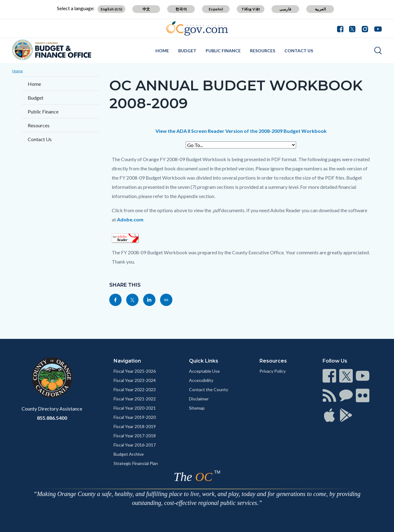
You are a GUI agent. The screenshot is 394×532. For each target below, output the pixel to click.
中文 (146, 9)
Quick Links (204, 361)
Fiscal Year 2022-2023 (135, 389)
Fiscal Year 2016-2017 (135, 445)
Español (216, 9)
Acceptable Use (204, 371)
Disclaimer (199, 399)
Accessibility (201, 380)
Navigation (127, 361)
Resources (263, 51)
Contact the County (209, 389)
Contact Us (299, 51)
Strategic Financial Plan (136, 463)
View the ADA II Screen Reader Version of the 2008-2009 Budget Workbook (241, 131)
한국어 (181, 9)
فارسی (285, 9)
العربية (320, 9)
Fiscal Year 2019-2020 (135, 417)
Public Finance (223, 51)
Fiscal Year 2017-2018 (135, 436)
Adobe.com (130, 219)
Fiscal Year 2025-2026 (135, 371)
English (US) (112, 9)
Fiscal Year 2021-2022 (135, 399)
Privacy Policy (273, 371)
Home (162, 51)
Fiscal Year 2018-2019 (135, 426)
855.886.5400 (52, 418)
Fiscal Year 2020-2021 (135, 408)
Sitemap (197, 408)
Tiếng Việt (251, 9)
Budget (187, 51)
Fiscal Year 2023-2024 (135, 380)
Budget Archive (129, 454)
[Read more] (197, 28)
